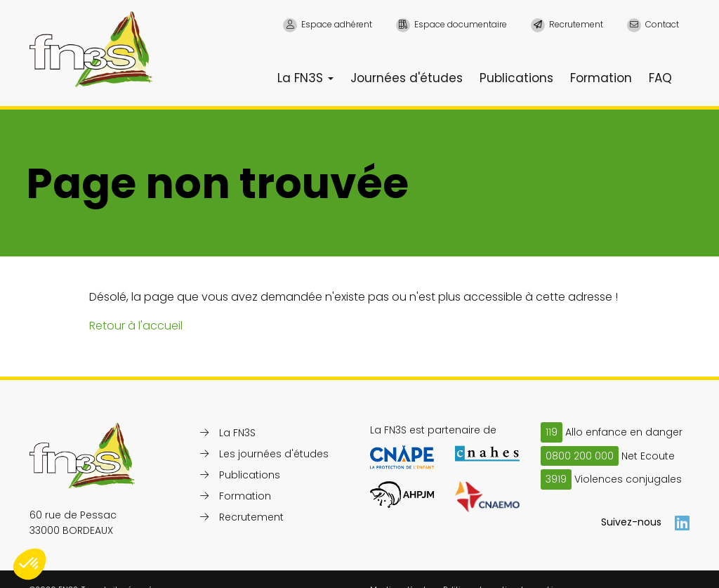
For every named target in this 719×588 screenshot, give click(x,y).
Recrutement (251, 517)
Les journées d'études (274, 454)
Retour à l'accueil (136, 326)
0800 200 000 (580, 456)
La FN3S (305, 78)
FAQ (660, 78)
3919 (556, 479)
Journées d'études (407, 78)
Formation (601, 78)
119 (552, 432)
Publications (516, 78)
